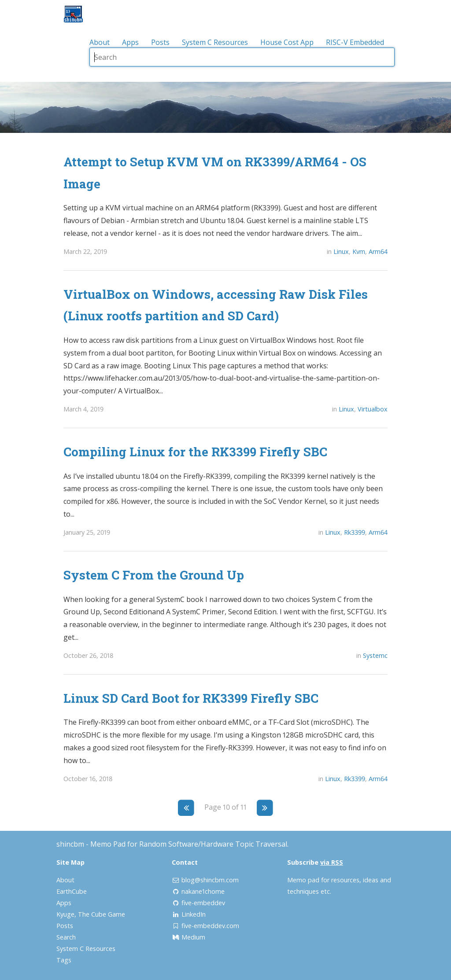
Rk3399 (355, 532)
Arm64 (378, 251)
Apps (130, 42)
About (100, 42)
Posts (160, 42)
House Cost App (287, 42)
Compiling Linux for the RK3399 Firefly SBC (195, 451)
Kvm (359, 251)
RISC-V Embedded (355, 42)
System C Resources (215, 42)
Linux (341, 251)
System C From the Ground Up (154, 575)
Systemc (375, 655)
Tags (64, 960)
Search (66, 937)
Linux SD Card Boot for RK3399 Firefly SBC (191, 698)
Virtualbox (373, 409)
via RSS (332, 862)
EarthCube (72, 891)
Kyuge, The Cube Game (91, 914)
